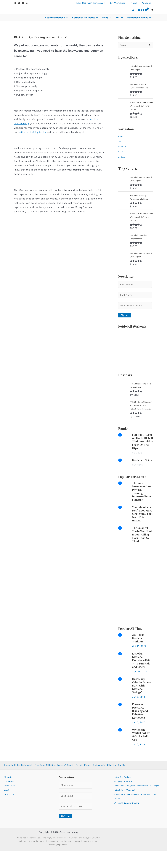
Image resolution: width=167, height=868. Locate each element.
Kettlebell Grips (142, 477)
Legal (7, 807)
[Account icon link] (152, 10)
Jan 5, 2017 (138, 740)
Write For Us (11, 803)
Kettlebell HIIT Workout (127, 812)
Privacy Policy (83, 782)
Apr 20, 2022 (139, 689)
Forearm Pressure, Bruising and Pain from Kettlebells (140, 728)
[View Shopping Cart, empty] (142, 10)
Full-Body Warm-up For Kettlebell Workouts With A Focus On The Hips (143, 459)
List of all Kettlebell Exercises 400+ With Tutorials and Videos (141, 678)
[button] (133, 10)
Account (146, 3)
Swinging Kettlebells (125, 799)
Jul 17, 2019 (138, 762)
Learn (121, 155)
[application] (66, 18)
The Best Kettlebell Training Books (54, 782)
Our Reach (10, 799)
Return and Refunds (104, 782)
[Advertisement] (136, 602)
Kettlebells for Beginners (18, 782)
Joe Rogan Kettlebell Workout (138, 655)
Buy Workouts (117, 3)
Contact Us (10, 812)
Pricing (133, 3)
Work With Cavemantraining (129, 824)
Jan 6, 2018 (139, 714)
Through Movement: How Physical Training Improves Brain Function (142, 509)
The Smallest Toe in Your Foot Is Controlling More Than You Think (142, 552)
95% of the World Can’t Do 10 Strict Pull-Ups (141, 752)
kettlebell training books (32, 132)
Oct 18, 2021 (139, 664)
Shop (121, 139)
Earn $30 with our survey (91, 3)
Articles (123, 160)
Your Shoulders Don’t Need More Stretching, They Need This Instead (143, 531)
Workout (123, 150)
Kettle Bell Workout (125, 794)
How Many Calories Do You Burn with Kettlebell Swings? (142, 703)
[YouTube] (23, 3)
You (120, 145)
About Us (9, 794)
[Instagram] (15, 3)
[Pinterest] (27, 3)
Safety (122, 782)
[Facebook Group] (19, 3)
